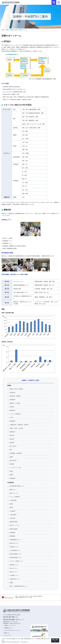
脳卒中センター (14, 572)
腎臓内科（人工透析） (15, 403)
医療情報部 (12, 536)
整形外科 (12, 435)
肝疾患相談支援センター (16, 558)
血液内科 (12, 407)
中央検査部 (12, 511)
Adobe (17, 598)
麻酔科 (11, 475)
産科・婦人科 (13, 446)
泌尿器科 (12, 443)
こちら (16, 622)
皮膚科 (11, 457)
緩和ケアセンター (14, 493)
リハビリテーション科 (15, 468)
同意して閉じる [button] (55, 640)
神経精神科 (12, 421)
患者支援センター (14, 547)
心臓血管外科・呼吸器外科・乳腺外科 (19, 425)
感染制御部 (12, 533)
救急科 (11, 471)
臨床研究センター (14, 565)
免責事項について (9, 628)
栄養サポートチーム (23, 30)
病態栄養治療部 (14, 522)
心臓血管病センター (15, 579)
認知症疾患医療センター (16, 554)
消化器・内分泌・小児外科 (16, 428)
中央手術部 (12, 518)
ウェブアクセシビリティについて (12, 630)
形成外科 (12, 439)
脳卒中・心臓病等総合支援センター (19, 586)
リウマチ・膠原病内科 (15, 414)
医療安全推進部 (14, 529)
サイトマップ (8, 635)
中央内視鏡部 (13, 500)
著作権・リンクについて (10, 625)
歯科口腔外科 (13, 460)
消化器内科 (12, 392)
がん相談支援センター (15, 550)
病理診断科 (12, 478)
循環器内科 (12, 400)
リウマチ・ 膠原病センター (17, 561)
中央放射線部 (13, 515)
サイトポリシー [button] (25, 642)
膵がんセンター (14, 568)
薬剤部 (11, 507)
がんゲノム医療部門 (15, 497)
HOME (3, 30)
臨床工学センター (14, 543)
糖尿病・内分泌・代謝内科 (16, 389)
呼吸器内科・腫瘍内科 (15, 396)
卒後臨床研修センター (15, 540)
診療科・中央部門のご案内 (12, 30)
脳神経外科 (12, 432)
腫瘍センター (13, 490)
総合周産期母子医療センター (17, 486)
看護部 (11, 583)
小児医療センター (14, 575)
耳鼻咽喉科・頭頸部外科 (16, 453)
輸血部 (11, 504)
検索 (54, 2)
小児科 (11, 417)
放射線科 (12, 464)
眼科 (11, 450)
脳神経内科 (12, 410)
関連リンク (7, 633)
